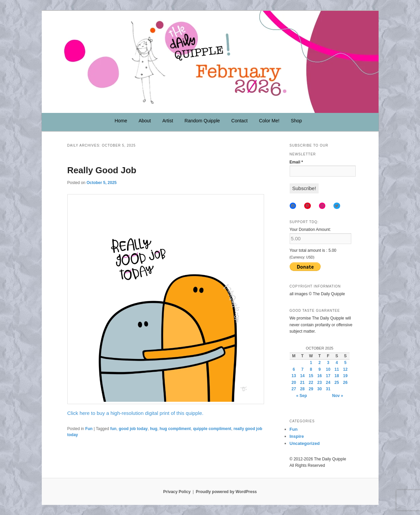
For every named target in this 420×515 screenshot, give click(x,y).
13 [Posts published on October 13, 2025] (294, 376)
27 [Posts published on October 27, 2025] (294, 389)
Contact (239, 121)
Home (121, 121)
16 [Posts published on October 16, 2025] (319, 376)
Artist (168, 121)
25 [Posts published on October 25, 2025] (337, 383)
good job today (133, 429)
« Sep (301, 396)
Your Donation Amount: (310, 230)
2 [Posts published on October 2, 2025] (319, 363)
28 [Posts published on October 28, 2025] (302, 389)
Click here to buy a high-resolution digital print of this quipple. (135, 413)
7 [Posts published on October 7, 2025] (302, 369)
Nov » (338, 396)
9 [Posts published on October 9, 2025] (319, 369)
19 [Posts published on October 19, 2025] (345, 376)
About (145, 121)
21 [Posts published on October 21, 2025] (302, 383)
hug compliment (175, 429)
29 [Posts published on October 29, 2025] (311, 389)
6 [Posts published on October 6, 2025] (294, 369)
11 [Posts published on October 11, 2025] (337, 369)
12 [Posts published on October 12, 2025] (345, 369)
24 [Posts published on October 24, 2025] (328, 383)
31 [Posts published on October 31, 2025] (328, 389)
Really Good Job (102, 170)
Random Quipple (202, 121)
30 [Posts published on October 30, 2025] (319, 389)
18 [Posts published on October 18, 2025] (337, 376)
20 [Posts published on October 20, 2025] (294, 383)
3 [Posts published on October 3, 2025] (328, 363)
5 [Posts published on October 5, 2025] (345, 363)
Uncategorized (305, 443)
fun (113, 429)
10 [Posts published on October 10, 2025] (328, 369)
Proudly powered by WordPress (226, 492)
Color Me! (269, 121)
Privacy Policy (177, 492)
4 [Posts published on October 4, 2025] (337, 363)
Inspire (297, 436)
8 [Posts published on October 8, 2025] (311, 369)
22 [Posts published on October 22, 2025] (311, 383)
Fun (89, 429)
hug (154, 429)
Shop (297, 121)
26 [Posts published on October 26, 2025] (345, 383)
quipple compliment (212, 429)
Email (296, 162)
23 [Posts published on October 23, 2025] (319, 383)
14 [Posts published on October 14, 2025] (302, 376)
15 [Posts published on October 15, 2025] (311, 376)
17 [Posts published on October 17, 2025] (328, 376)
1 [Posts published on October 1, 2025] (311, 363)
